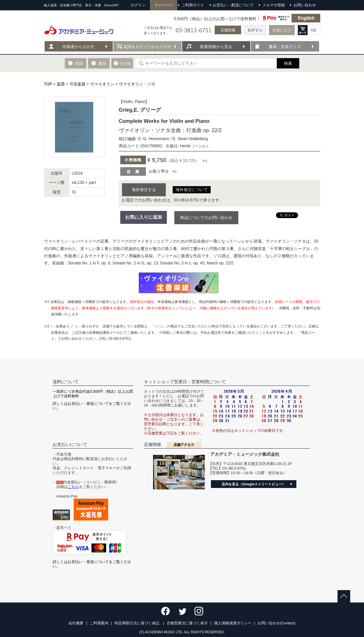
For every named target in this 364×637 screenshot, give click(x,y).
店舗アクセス (184, 445)
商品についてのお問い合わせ (206, 218)
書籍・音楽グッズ (285, 47)
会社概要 (76, 623)
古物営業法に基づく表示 (187, 623)
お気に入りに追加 (144, 217)
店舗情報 (228, 30)
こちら (73, 487)
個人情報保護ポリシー (233, 623)
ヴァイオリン (102, 84)
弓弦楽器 (77, 84)
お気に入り (282, 30)
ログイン (255, 30)
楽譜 (61, 84)
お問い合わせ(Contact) (276, 623)
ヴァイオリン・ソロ (137, 84)
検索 (288, 63)
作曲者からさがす (79, 47)
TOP (48, 84)
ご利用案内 (99, 623)
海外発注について (192, 190)
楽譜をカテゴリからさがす (147, 47)
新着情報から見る (216, 47)
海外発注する (144, 190)
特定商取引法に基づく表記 (138, 623)
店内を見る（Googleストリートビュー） (253, 484)
